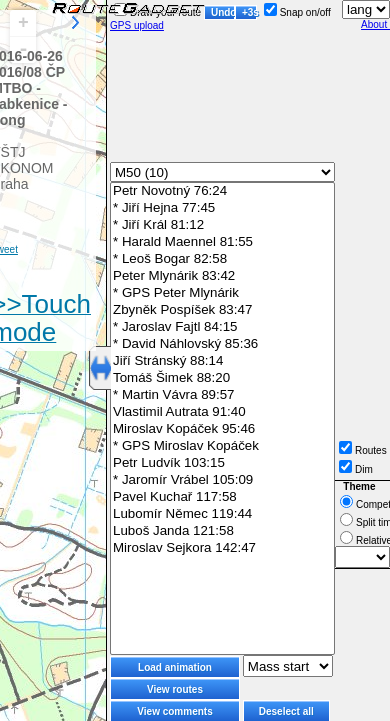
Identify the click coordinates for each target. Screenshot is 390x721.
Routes (363, 450)
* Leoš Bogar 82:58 (222, 259)
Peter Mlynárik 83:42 (222, 276)
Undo (223, 12)
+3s (249, 12)
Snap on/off (297, 12)
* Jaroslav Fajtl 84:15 (222, 327)
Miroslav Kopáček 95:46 (222, 429)
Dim (356, 469)
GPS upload (137, 25)
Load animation (175, 667)
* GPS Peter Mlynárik (222, 293)
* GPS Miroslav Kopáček (222, 446)
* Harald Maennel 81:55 (222, 242)
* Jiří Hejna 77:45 (222, 208)
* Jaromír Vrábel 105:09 (222, 480)
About (375, 24)
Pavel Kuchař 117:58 (222, 497)
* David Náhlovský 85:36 (222, 344)
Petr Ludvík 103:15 (222, 463)
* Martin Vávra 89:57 (222, 395)
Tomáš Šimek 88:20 (222, 378)
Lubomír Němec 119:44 (222, 514)
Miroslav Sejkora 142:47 (222, 548)
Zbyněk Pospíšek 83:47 (222, 310)
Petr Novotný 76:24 (222, 191)
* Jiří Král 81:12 (222, 225)
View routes (175, 689)
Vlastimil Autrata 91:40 (222, 412)
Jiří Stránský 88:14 (222, 361)
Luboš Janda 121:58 (222, 531)
